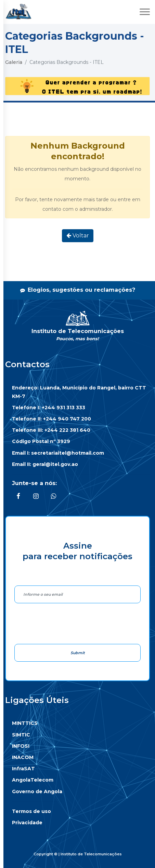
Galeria (14, 62)
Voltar (78, 236)
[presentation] (66, 623)
